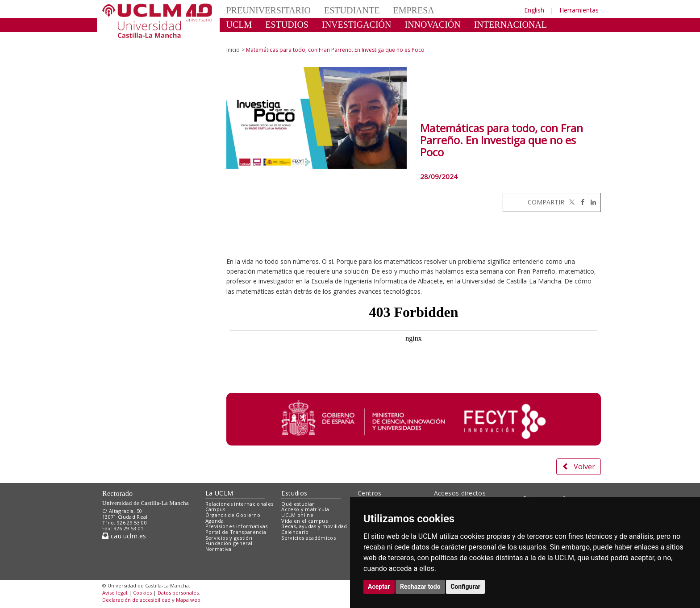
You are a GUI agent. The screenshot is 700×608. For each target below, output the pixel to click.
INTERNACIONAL (510, 25)
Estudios (294, 493)
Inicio (233, 50)
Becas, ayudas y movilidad (314, 526)
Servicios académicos (308, 538)
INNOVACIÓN (433, 25)
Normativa (219, 549)
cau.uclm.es (124, 536)
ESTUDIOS (287, 25)
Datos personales (178, 593)
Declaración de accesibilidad (136, 600)
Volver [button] (579, 466)
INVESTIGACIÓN (357, 25)
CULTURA (247, 38)
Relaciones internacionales (240, 504)
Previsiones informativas (237, 526)
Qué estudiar (298, 504)
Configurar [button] (465, 587)
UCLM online (297, 515)
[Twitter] (571, 202)
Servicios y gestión (229, 538)
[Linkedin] (591, 202)
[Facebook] (580, 202)
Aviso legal (115, 593)
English (534, 10)
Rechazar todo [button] (420, 587)
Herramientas (579, 10)
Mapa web (188, 600)
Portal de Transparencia (236, 532)
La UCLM (219, 493)
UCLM (239, 25)
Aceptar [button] (379, 587)
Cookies (142, 593)
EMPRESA (413, 10)
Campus (215, 509)
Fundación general (229, 543)
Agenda (215, 521)
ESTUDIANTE (352, 10)
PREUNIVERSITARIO (269, 10)
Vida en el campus (304, 521)
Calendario (295, 532)
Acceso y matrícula (305, 509)
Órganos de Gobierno (233, 515)
